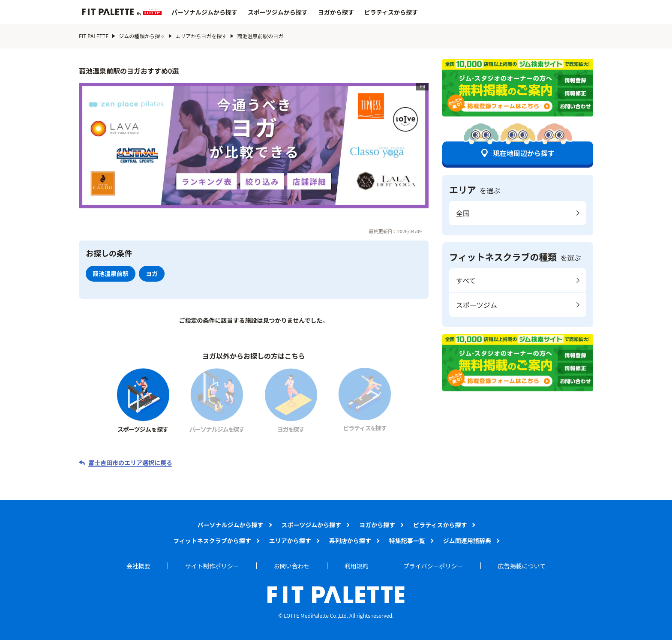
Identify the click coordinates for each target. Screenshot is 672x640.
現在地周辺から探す (524, 153)
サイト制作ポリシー (212, 566)
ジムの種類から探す (142, 36)
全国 (463, 213)
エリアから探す (290, 541)
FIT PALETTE (94, 36)
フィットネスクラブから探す (212, 541)
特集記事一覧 (407, 541)
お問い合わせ (292, 566)
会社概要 (138, 566)
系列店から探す (350, 541)
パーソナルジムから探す (204, 12)
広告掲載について (522, 566)
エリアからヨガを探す (201, 36)
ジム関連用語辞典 (467, 541)
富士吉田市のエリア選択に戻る (130, 463)
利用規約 (357, 566)
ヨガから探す (336, 12)
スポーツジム (477, 305)
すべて (466, 280)
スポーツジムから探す (278, 12)
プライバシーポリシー (433, 566)
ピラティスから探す (391, 12)
